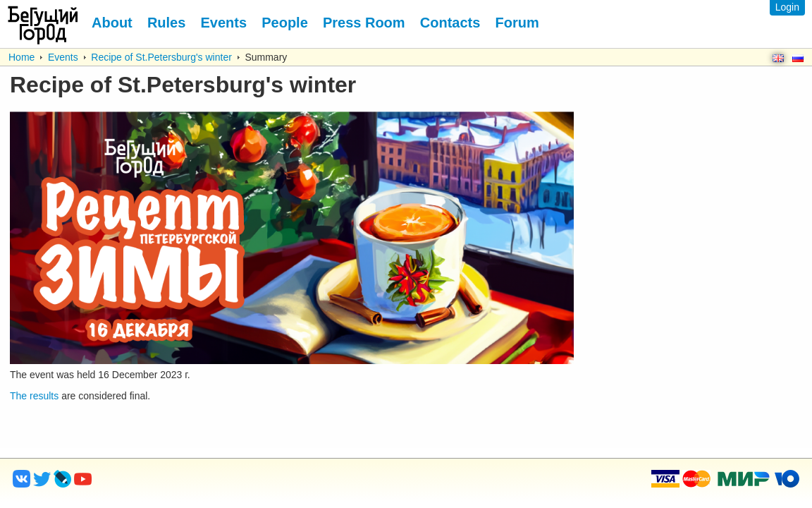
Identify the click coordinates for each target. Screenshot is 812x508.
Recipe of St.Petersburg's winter (161, 57)
